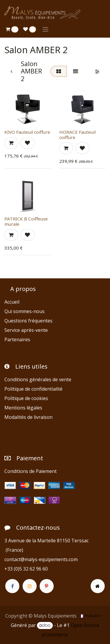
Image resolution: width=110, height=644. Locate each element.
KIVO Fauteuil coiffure (27, 132)
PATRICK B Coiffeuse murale (26, 221)
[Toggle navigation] (45, 29)
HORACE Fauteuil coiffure (77, 135)
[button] (11, 143)
